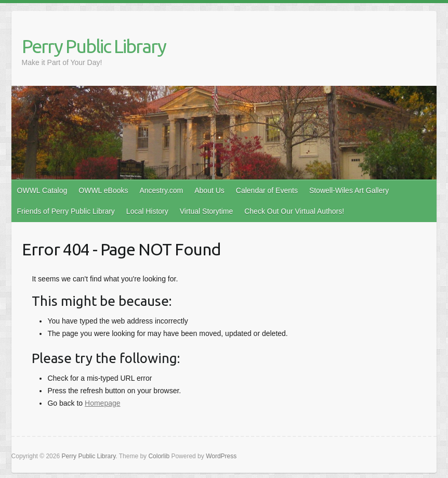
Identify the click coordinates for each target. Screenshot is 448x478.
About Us (209, 190)
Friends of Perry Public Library (66, 211)
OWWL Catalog (42, 190)
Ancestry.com (161, 190)
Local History (147, 211)
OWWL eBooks (103, 190)
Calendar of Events (267, 190)
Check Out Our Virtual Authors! (294, 211)
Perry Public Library (94, 46)
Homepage (103, 403)
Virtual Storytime (206, 211)
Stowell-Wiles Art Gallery (349, 190)
